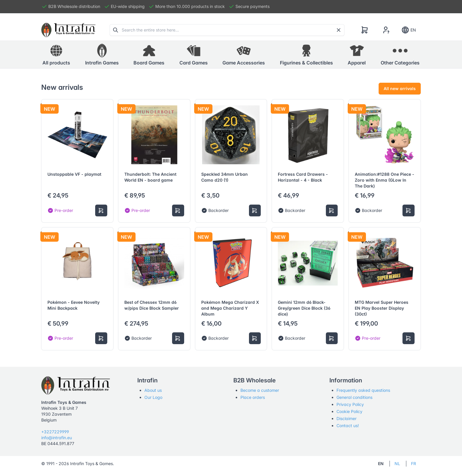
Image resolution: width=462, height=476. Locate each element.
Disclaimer (346, 418)
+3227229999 (55, 432)
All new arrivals (400, 88)
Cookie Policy (349, 411)
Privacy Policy (350, 404)
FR (414, 463)
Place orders (253, 397)
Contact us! (348, 426)
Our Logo (153, 397)
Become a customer (260, 390)
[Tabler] (68, 30)
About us (153, 390)
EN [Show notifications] (409, 30)
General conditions (354, 397)
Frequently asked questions (363, 390)
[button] (102, 55)
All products (56, 54)
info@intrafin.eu (57, 438)
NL (397, 463)
